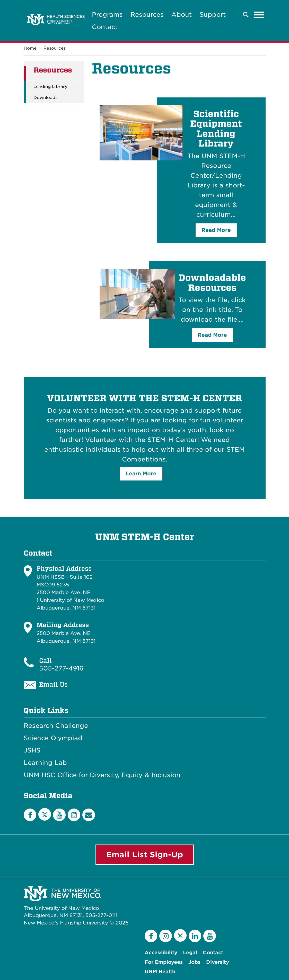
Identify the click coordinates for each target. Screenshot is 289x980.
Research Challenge (56, 726)
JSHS (32, 750)
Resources (147, 15)
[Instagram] (74, 815)
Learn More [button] (141, 474)
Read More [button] (216, 230)
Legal (190, 953)
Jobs (194, 962)
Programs (107, 15)
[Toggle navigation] (259, 15)
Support (213, 15)
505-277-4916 (61, 668)
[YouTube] (59, 815)
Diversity (218, 962)
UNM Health (160, 972)
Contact (105, 27)
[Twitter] (45, 814)
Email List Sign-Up (145, 855)
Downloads (45, 98)
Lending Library (50, 87)
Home (30, 48)
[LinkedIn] (195, 936)
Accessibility (161, 953)
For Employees (164, 962)
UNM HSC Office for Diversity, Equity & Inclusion (102, 775)
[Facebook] (30, 815)
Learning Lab (45, 763)
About (182, 15)
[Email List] (89, 815)
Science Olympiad (53, 738)
